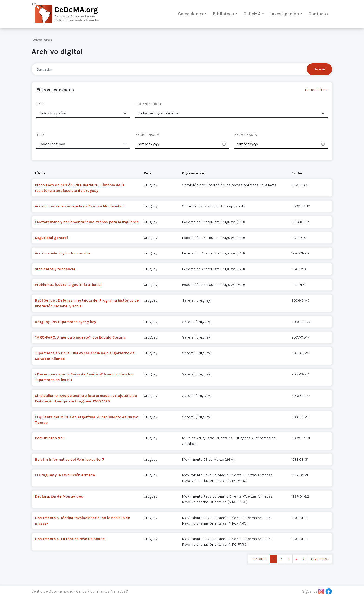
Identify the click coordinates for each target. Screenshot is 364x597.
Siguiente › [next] (320, 559)
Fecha (297, 173)
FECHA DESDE (147, 135)
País (148, 173)
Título (40, 173)
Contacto (318, 14)
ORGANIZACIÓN (148, 104)
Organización (194, 173)
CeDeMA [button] (252, 14)
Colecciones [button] (191, 14)
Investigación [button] (285, 14)
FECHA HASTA (245, 135)
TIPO (40, 135)
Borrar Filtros (316, 90)
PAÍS (40, 104)
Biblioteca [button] (223, 14)
